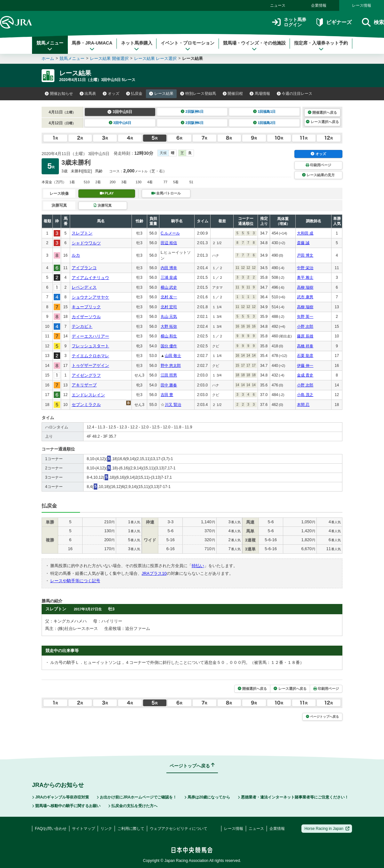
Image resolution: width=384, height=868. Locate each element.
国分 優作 (169, 346)
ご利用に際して (131, 829)
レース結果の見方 (318, 175)
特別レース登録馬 (198, 94)
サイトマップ (84, 829)
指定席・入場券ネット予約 (321, 46)
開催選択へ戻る (322, 112)
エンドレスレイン (88, 395)
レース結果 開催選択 (109, 58)
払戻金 (134, 94)
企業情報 (319, 5)
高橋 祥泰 (305, 346)
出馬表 (88, 94)
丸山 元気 (169, 317)
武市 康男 (305, 297)
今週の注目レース (295, 94)
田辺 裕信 (169, 243)
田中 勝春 (169, 385)
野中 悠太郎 (171, 366)
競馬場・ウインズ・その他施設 (254, 46)
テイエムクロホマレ (90, 356)
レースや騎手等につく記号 (75, 581)
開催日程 (233, 94)
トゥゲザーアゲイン (90, 365)
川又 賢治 (173, 405)
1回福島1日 (264, 112)
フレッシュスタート (90, 346)
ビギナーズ (334, 22)
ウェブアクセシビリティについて (179, 829)
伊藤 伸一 (305, 366)
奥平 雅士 (305, 277)
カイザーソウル (86, 317)
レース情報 (362, 5)
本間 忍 (303, 405)
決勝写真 (103, 205)
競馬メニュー (50, 46)
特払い (198, 566)
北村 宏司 (169, 307)
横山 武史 (169, 287)
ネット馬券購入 (137, 46)
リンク (106, 829)
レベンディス (84, 287)
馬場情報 (260, 94)
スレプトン (82, 233)
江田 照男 (169, 375)
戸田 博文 (305, 255)
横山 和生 (169, 336)
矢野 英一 (305, 317)
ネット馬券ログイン (289, 22)
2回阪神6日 (192, 123)
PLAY (107, 193)
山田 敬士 (173, 356)
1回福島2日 (264, 123)
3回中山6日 (120, 123)
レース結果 (161, 94)
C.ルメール (170, 233)
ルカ (76, 255)
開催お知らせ (59, 94)
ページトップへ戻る (322, 717)
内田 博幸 (169, 268)
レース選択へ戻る (322, 122)
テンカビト (82, 326)
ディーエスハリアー (90, 336)
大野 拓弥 (169, 327)
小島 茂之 (305, 395)
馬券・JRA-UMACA (92, 46)
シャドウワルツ (86, 243)
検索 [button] (373, 22)
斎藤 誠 (303, 243)
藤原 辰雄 (305, 336)
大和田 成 (305, 233)
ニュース (278, 5)
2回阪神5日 (192, 112)
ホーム (48, 58)
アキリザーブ (84, 385)
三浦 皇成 (169, 277)
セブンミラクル (86, 405)
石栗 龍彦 (305, 356)
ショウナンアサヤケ (90, 297)
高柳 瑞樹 (305, 287)
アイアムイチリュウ (90, 278)
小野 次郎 (305, 327)
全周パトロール (166, 193)
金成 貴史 (305, 375)
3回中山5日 (120, 112)
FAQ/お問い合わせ (51, 829)
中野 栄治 (305, 268)
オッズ (111, 94)
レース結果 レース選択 (156, 58)
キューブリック (86, 307)
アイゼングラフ (86, 375)
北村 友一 (169, 297)
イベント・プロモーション (188, 46)
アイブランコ (84, 268)
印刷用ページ (318, 165)
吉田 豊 (167, 395)
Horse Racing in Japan (327, 829)
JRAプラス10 (154, 573)
